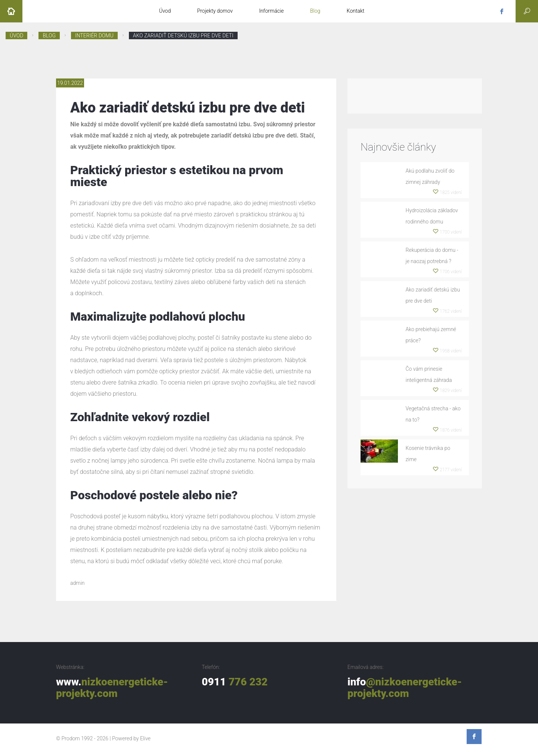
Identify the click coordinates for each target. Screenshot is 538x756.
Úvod (165, 11)
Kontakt (356, 11)
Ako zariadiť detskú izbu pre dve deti (183, 36)
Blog (315, 11)
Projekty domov (215, 11)
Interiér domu (94, 36)
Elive (145, 738)
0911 (235, 682)
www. (112, 688)
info (405, 688)
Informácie (271, 11)
